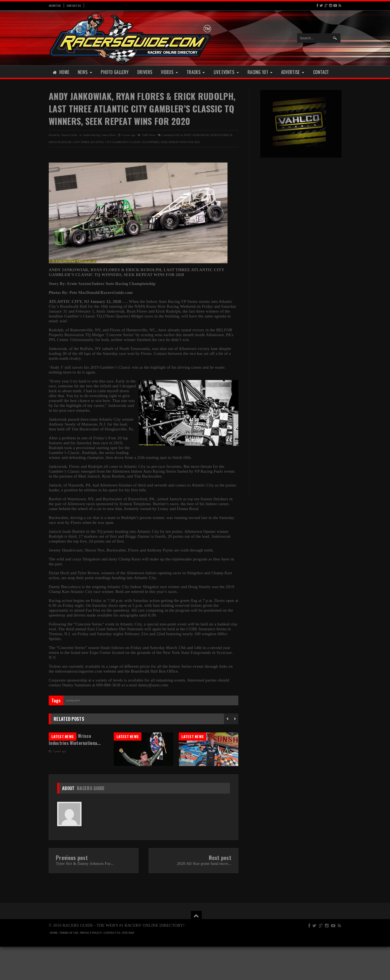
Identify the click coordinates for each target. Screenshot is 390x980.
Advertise (55, 5)
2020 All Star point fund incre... (204, 897)
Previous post (72, 891)
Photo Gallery (115, 72)
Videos (169, 72)
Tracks (196, 72)
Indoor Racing (92, 135)
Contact (321, 72)
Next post (220, 891)
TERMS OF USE (69, 966)
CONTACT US (112, 966)
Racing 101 (260, 72)
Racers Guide (91, 822)
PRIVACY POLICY (91, 966)
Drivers (145, 72)
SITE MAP (128, 966)
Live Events (226, 72)
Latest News (109, 135)
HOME (54, 966)
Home (61, 72)
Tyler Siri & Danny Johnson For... (85, 897)
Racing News (73, 700)
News (85, 72)
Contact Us (74, 5)
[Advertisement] (301, 246)
